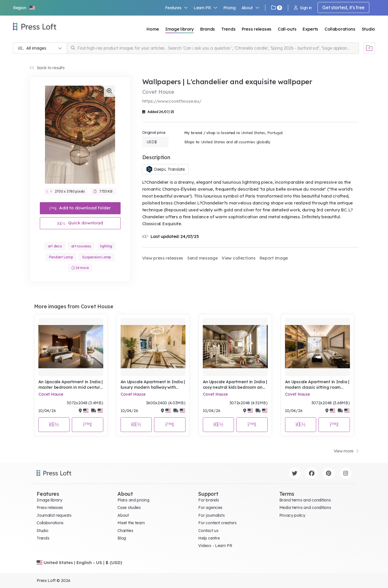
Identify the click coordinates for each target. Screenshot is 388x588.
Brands (208, 29)
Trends (228, 29)
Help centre (209, 538)
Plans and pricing (133, 500)
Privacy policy (292, 515)
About (250, 8)
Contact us (208, 531)
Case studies (129, 508)
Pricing (229, 8)
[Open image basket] (369, 48)
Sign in (303, 8)
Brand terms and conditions (305, 500)
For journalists (211, 515)
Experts (310, 29)
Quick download (80, 223)
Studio (368, 29)
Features (177, 8)
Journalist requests (54, 515)
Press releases (257, 29)
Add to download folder (80, 208)
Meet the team (131, 523)
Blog (122, 538)
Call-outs (287, 29)
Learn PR (206, 8)
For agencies (210, 508)
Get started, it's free (343, 7)
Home (153, 29)
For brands (208, 500)
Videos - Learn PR (215, 546)
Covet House (51, 394)
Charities (125, 531)
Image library (180, 29)
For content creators (217, 523)
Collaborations (340, 29)
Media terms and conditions (305, 508)
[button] (24, 8)
